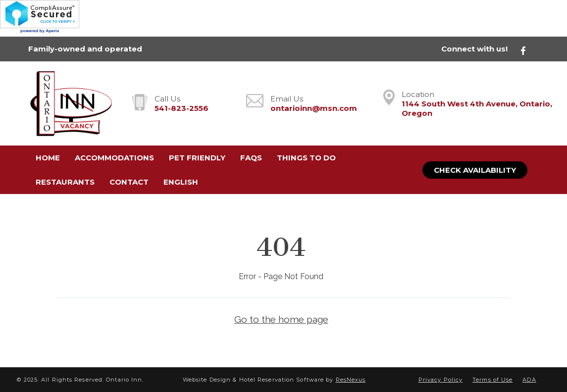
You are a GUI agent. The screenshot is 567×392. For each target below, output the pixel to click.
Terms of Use (492, 380)
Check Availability (475, 170)
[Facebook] (529, 49)
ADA (529, 380)
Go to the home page (281, 319)
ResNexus (351, 380)
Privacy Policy (440, 380)
